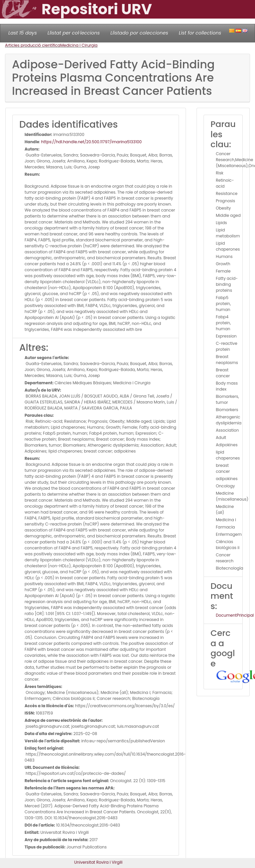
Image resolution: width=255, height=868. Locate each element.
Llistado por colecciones (139, 33)
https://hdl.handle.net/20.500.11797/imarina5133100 (91, 142)
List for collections (200, 33)
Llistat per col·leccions (74, 33)
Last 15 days (23, 33)
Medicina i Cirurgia (79, 45)
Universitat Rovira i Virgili (98, 862)
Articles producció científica (33, 45)
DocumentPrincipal (235, 615)
